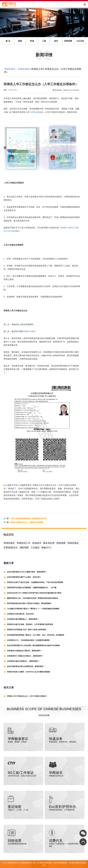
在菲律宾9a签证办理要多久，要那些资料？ (23, 661)
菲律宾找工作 (23, 543)
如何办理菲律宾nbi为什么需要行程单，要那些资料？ (27, 572)
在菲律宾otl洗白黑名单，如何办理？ (21, 614)
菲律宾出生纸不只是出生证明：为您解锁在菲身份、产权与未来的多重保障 (35, 582)
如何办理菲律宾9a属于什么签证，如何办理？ (24, 577)
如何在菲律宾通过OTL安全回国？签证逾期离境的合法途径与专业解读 (33, 645)
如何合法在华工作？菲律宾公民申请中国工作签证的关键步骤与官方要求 (34, 593)
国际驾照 (24, 548)
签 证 (8, 41)
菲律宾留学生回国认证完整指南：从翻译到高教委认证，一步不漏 (32, 588)
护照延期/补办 (11, 548)
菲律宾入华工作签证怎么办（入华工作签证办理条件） (27, 696)
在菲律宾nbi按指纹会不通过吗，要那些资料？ (24, 651)
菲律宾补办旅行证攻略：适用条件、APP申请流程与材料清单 (30, 624)
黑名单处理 (49, 543)
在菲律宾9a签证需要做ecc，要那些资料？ (23, 619)
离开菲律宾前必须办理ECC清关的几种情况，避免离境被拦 (29, 603)
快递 (32, 41)
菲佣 (19, 286)
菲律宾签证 (10, 69)
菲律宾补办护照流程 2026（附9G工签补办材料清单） (27, 630)
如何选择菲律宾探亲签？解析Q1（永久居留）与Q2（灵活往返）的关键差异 (36, 635)
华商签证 (15, 485)
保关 (56, 41)
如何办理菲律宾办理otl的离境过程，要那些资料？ (26, 666)
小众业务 (80, 41)
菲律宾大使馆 (29, 331)
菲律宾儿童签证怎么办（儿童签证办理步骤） (27, 522)
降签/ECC (46, 548)
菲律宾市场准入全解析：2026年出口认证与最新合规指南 (29, 672)
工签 (44, 41)
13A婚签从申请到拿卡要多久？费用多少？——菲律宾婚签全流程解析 (33, 609)
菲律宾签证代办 (13, 863)
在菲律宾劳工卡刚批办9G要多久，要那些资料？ (25, 656)
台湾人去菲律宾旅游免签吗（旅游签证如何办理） (29, 519)
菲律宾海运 (73, 543)
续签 (20, 41)
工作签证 (33, 112)
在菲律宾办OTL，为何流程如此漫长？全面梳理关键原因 (28, 640)
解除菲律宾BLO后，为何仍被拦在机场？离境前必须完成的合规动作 (33, 598)
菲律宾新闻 (24, 69)
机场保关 (37, 543)
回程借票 (68, 41)
